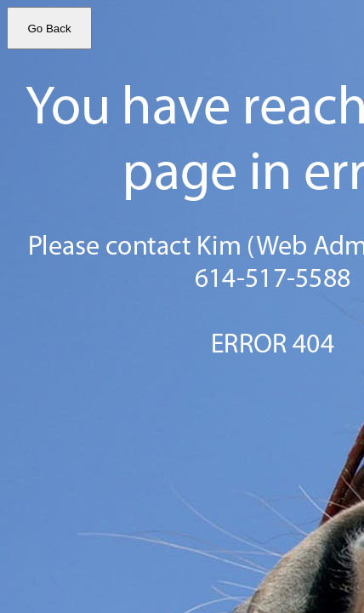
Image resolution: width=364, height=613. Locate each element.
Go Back (49, 29)
